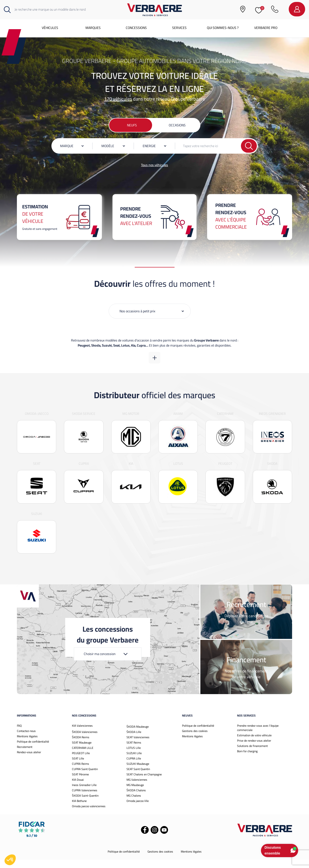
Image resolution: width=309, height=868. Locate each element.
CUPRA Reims (81, 772)
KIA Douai (78, 788)
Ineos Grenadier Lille (84, 793)
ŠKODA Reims (81, 746)
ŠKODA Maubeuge (138, 735)
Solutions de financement (252, 754)
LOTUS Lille (134, 756)
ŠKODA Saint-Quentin (85, 804)
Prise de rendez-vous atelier (254, 749)
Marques (93, 28)
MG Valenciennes (137, 788)
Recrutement (25, 755)
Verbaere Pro (266, 28)
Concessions (136, 28)
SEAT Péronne (80, 783)
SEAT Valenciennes (138, 746)
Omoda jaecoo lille (138, 809)
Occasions (177, 125)
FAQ (19, 734)
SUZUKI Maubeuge (138, 772)
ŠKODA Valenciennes (85, 740)
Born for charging (247, 760)
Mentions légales (27, 745)
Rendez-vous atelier (29, 761)
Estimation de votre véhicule (254, 744)
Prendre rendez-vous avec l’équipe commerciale (258, 736)
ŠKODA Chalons (136, 799)
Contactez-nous (26, 739)
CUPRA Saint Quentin (85, 777)
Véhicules (50, 28)
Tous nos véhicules (154, 165)
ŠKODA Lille (134, 740)
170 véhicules (118, 99)
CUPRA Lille (134, 767)
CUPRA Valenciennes (85, 799)
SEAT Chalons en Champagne (144, 783)
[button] (10, 860)
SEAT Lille (78, 767)
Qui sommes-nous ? (223, 28)
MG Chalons (134, 804)
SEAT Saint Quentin (138, 777)
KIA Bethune (79, 809)
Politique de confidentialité (33, 750)
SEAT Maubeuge (82, 751)
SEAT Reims (134, 751)
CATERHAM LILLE (83, 756)
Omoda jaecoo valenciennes (89, 815)
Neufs (132, 125)
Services (179, 28)
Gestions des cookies (195, 739)
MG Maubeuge (135, 793)
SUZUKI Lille (134, 762)
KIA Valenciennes (82, 734)
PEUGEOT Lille (81, 762)
